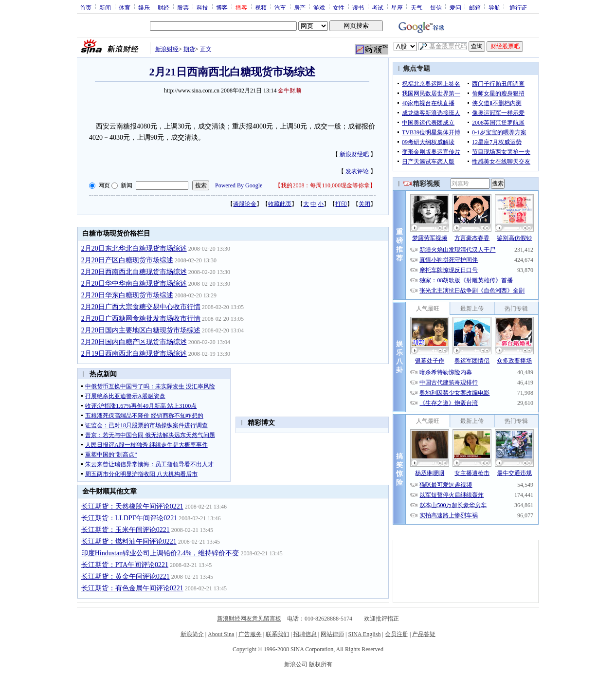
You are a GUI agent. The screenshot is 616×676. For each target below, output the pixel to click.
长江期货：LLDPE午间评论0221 (129, 518)
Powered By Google (239, 185)
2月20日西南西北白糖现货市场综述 (134, 272)
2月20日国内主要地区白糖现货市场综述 (141, 330)
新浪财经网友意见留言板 (249, 619)
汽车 (280, 7)
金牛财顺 (290, 91)
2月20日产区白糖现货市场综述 (127, 260)
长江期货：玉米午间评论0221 (126, 530)
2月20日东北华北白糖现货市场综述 (134, 248)
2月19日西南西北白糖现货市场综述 (134, 354)
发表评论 (357, 171)
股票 (183, 7)
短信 (436, 7)
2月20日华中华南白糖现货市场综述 (134, 283)
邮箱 (475, 7)
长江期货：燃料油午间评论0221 (129, 541)
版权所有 (321, 664)
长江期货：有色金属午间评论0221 (132, 588)
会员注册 (397, 634)
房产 (300, 7)
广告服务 (250, 634)
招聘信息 (305, 634)
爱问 (455, 7)
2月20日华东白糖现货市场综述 (127, 295)
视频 (261, 7)
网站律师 (332, 634)
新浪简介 (192, 634)
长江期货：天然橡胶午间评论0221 (132, 506)
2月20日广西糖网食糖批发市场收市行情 (141, 319)
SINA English (364, 634)
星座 (397, 7)
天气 (417, 7)
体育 (125, 7)
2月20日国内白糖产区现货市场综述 (134, 342)
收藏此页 (280, 204)
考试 (378, 7)
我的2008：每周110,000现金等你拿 (325, 185)
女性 (339, 7)
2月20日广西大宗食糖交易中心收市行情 (141, 307)
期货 (189, 49)
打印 (341, 204)
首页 (86, 7)
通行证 (518, 7)
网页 (104, 185)
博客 (222, 7)
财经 (163, 7)
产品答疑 (424, 634)
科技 (202, 7)
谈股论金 (245, 204)
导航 (494, 7)
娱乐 (144, 7)
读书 (358, 7)
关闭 (364, 204)
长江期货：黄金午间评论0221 (126, 576)
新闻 (105, 7)
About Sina (221, 634)
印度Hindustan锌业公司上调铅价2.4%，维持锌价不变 (160, 553)
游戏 (319, 7)
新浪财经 (167, 49)
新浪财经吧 (354, 154)
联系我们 (277, 634)
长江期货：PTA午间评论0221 (125, 565)
